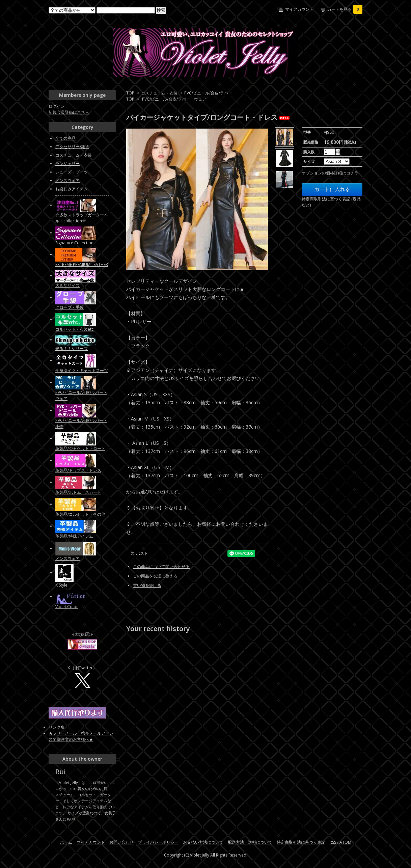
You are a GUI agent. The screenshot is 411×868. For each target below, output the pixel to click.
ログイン (57, 106)
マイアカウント (299, 9)
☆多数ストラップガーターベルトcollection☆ (82, 218)
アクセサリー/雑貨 (72, 147)
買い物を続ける (147, 585)
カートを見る (345, 9)
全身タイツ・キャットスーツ (82, 370)
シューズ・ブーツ (72, 172)
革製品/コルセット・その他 (80, 514)
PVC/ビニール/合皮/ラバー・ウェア (174, 99)
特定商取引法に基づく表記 (301, 842)
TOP (130, 93)
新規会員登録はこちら (69, 112)
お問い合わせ (121, 842)
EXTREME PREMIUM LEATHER (82, 264)
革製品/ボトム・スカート (78, 492)
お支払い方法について (203, 842)
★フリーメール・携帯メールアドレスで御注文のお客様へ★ (81, 736)
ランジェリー (67, 164)
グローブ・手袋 (70, 307)
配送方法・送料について (250, 842)
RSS (333, 842)
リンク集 (57, 727)
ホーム (66, 842)
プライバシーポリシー (158, 842)
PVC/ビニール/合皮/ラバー (208, 93)
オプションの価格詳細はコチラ (330, 173)
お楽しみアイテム (72, 189)
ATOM (345, 842)
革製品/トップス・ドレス (78, 470)
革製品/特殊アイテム (74, 536)
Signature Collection (74, 243)
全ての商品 (65, 138)
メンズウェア (67, 180)
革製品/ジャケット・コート (80, 448)
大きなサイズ (67, 285)
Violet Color (67, 607)
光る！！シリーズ (72, 348)
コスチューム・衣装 (159, 93)
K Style (61, 585)
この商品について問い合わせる (161, 566)
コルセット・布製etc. (75, 329)
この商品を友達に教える (155, 576)
